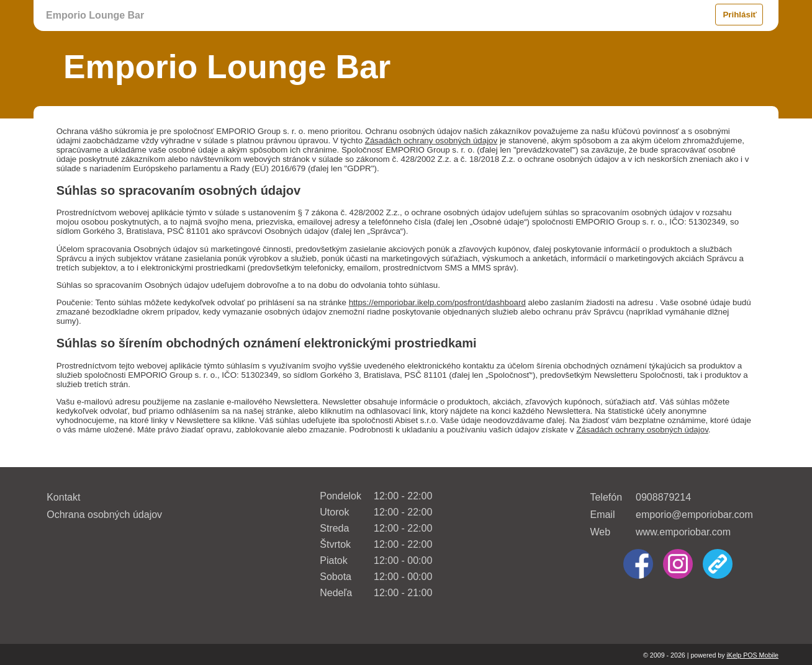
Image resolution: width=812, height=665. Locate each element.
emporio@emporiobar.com (694, 515)
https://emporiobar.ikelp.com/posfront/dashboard (437, 302)
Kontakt (63, 497)
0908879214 (663, 497)
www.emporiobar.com (683, 532)
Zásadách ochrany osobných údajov (431, 141)
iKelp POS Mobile (752, 655)
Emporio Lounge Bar (95, 15)
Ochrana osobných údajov (104, 515)
